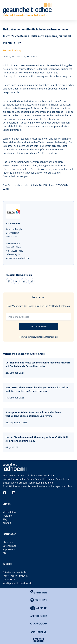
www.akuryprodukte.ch (17, 258)
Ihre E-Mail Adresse (19, 317)
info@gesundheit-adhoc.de (17, 583)
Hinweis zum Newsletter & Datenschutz (38, 337)
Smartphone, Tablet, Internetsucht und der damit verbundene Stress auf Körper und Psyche (33, 414)
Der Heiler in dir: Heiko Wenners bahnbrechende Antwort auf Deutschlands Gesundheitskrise (38, 364)
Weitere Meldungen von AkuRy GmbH (24, 354)
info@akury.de (13, 254)
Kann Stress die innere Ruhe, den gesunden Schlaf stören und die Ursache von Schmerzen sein (37, 389)
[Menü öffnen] (72, 15)
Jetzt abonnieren (39, 326)
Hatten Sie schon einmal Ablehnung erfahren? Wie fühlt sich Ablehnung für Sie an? (37, 439)
